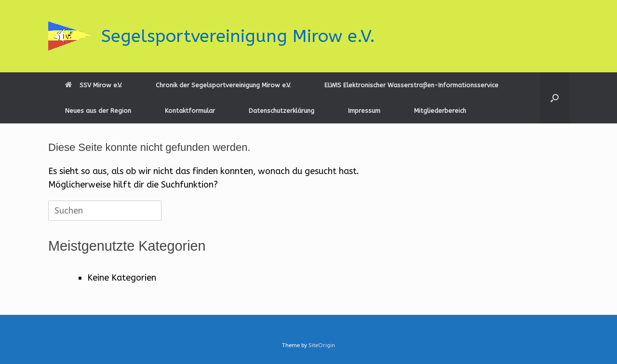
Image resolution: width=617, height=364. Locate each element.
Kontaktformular (190, 111)
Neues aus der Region (98, 111)
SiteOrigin (322, 345)
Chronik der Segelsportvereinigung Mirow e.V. (223, 85)
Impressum (364, 111)
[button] (555, 98)
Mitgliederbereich (440, 111)
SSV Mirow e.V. (94, 85)
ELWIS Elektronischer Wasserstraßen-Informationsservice (411, 85)
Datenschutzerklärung (282, 111)
